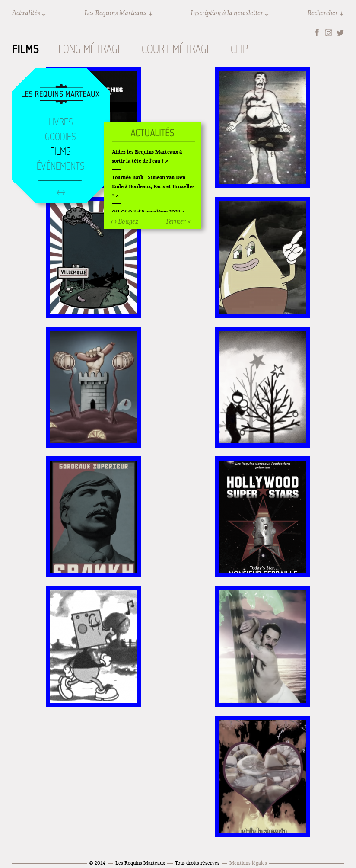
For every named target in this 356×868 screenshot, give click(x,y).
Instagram (329, 33)
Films (26, 49)
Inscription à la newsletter (227, 13)
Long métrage (91, 49)
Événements (61, 166)
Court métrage (177, 49)
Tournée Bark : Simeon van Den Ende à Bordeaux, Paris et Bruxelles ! (153, 186)
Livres (61, 122)
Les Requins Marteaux (116, 13)
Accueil (60, 95)
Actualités (26, 13)
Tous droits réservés (197, 863)
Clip (239, 49)
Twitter (340, 33)
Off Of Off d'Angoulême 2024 (146, 212)
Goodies (60, 137)
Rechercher (323, 13)
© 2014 (97, 863)
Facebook (317, 33)
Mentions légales (248, 863)
